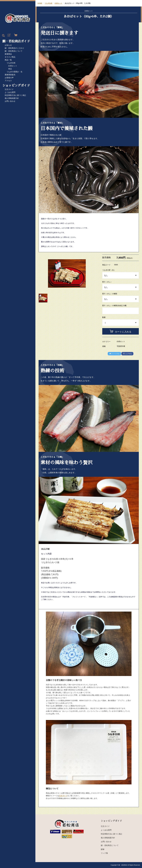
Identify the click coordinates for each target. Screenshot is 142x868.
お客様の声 (9, 78)
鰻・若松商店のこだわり (14, 48)
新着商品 (8, 54)
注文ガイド (9, 89)
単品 (10, 69)
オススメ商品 (10, 57)
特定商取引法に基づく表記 (15, 95)
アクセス (8, 81)
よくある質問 (10, 92)
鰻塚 (103, 849)
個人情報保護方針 (12, 98)
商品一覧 (8, 60)
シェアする (127, 354)
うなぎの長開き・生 (14, 72)
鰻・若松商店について (14, 51)
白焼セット (13, 66)
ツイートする (114, 354)
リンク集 (104, 853)
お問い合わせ (10, 101)
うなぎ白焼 (11, 63)
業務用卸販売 (10, 75)
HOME (40, 3)
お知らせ (8, 45)
